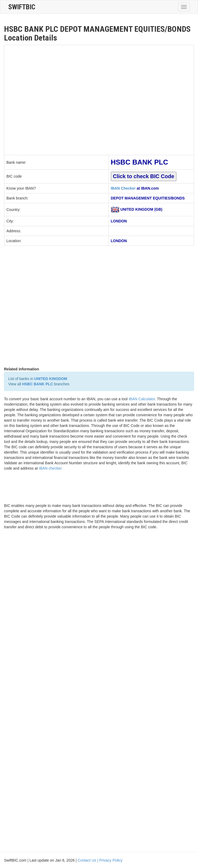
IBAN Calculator (142, 399)
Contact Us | (89, 860)
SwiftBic (22, 7)
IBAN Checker (123, 188)
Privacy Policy (111, 860)
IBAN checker (50, 468)
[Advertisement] (54, 99)
